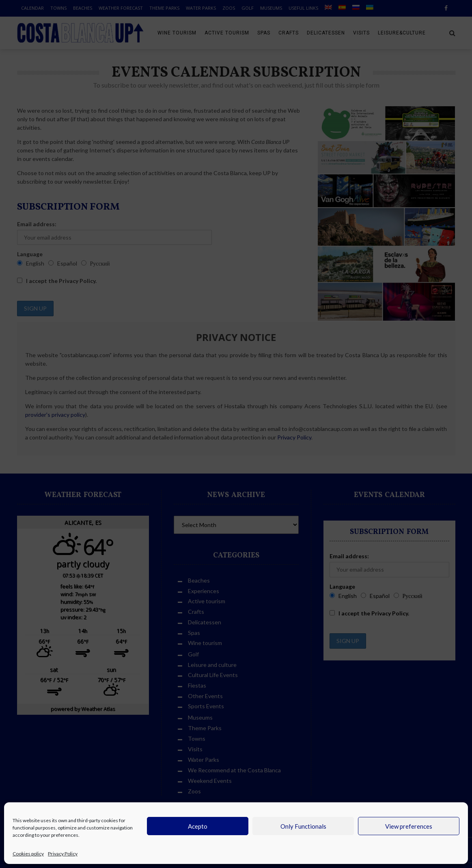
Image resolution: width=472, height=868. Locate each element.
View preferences (409, 826)
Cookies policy (28, 854)
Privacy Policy (63, 854)
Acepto (198, 826)
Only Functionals (303, 826)
